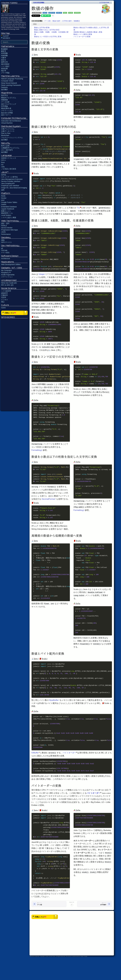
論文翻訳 (4, 89)
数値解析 (4, 49)
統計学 (4, 71)
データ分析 (5, 102)
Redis (3, 196)
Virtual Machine (7, 123)
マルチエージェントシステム (12, 138)
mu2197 (5, 36)
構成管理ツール (7, 213)
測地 (3, 240)
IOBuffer (36, 771)
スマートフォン (7, 277)
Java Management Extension (12, 179)
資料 (3, 190)
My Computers (7, 270)
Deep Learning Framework (11, 85)
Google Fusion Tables (9, 202)
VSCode (4, 250)
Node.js (4, 226)
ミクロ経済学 (6, 291)
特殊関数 (4, 56)
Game (3, 308)
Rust (3, 162)
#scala (70, 13)
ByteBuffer (55, 717)
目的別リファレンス (9, 158)
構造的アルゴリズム (9, 98)
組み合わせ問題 (7, 113)
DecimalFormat (49, 510)
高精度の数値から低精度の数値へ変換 (88, 32)
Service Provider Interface (11, 181)
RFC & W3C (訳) (7, 285)
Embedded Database (9, 207)
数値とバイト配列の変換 (83, 34)
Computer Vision (7, 81)
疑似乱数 (4, 68)
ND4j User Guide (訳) (9, 283)
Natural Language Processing (12, 79)
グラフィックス (7, 111)
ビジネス (4, 300)
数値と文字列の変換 (42, 28)
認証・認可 (5, 223)
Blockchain (5, 135)
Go (2, 165)
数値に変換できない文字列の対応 (47, 30)
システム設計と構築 (9, 218)
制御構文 (77, 21)
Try (79, 212)
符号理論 (4, 106)
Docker (4, 198)
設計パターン (6, 115)
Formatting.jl (37, 461)
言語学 (4, 297)
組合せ (4, 60)
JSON (3, 232)
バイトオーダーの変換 (82, 37)
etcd (3, 200)
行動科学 (4, 295)
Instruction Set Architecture (11, 121)
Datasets (4, 87)
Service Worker (7, 228)
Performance (6, 234)
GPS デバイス (6, 242)
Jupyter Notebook (8, 209)
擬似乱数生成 (6, 108)
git (2, 248)
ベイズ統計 (5, 66)
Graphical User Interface (10, 186)
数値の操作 (57, 21)
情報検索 (4, 100)
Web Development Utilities (11, 264)
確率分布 (4, 62)
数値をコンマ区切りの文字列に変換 (48, 37)
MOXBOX (6, 38)
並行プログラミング (9, 104)
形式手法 (4, 95)
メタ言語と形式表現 (9, 169)
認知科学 (4, 293)
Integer (42, 280)
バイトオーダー (70, 771)
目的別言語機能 (39, 3)
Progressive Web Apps (10, 230)
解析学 (4, 51)
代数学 (4, 58)
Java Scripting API (8, 183)
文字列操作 (104, 3)
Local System (6, 215)
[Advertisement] (14, 365)
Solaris (4, 204)
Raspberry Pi (6, 273)
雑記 (3, 302)
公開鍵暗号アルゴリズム (10, 148)
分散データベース (8, 131)
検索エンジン (6, 211)
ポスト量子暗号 (7, 150)
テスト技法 (5, 253)
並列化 (4, 175)
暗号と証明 (5, 146)
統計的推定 (5, 64)
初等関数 (4, 53)
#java (65, 13)
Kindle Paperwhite (8, 275)
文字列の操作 (67, 21)
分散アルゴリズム (8, 129)
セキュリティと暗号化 (9, 177)
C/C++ (4, 160)
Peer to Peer (6, 133)
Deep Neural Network (9, 83)
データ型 (47, 21)
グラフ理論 (5, 73)
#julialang (77, 13)
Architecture (6, 259)
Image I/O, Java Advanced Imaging (14, 188)
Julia (3, 167)
